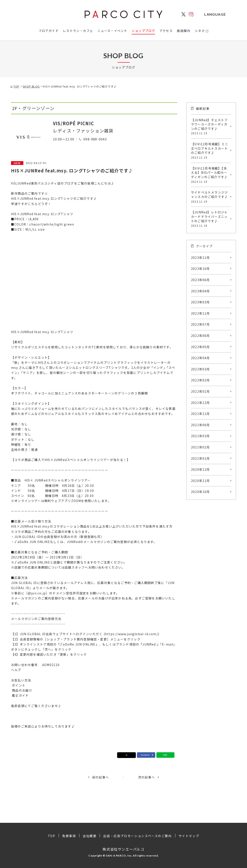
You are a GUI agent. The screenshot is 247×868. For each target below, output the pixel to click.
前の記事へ (101, 777)
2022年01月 (200, 391)
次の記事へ (146, 777)
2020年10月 (200, 492)
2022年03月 (200, 369)
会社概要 (90, 836)
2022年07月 (200, 324)
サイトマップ (189, 836)
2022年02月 (200, 380)
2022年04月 (200, 358)
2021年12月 (200, 403)
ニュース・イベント (112, 31)
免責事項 (69, 836)
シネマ (200, 31)
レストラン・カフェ (78, 31)
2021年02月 (200, 447)
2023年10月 (200, 269)
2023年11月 (200, 258)
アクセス (166, 31)
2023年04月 (200, 291)
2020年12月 (200, 469)
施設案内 (184, 31)
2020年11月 (200, 481)
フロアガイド (49, 31)
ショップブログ (143, 31)
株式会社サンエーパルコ (123, 849)
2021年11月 (200, 414)
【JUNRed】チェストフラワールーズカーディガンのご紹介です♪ (210, 127)
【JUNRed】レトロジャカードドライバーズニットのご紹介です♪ (210, 219)
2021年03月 (200, 436)
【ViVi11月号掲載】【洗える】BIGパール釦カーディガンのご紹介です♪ (210, 175)
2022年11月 (200, 313)
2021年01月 (200, 458)
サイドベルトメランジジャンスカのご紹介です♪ (210, 197)
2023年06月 (200, 280)
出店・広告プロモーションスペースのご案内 (137, 836)
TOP (52, 836)
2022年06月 (200, 336)
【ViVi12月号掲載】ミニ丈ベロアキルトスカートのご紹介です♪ (210, 151)
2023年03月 (200, 302)
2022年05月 (200, 347)
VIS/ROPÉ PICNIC (73, 123)
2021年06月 (200, 425)
